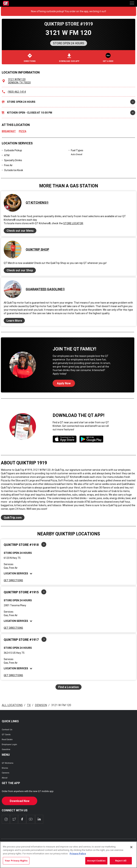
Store (68, 102)
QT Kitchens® (37, 203)
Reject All (121, 863)
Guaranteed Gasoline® (45, 289)
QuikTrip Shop (37, 249)
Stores (5, 768)
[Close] (131, 849)
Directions (30, 58)
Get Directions (13, 580)
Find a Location (68, 687)
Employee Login (9, 744)
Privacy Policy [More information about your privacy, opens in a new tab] (78, 856)
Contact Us (7, 730)
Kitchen (68, 113)
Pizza (23, 131)
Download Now (20, 801)
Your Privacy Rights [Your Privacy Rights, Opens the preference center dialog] (16, 863)
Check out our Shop (20, 270)
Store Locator (73, 223)
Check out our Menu (20, 231)
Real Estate (7, 739)
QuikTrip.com (13, 518)
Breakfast (9, 131)
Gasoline (6, 749)
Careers (5, 773)
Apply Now (64, 383)
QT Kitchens (8, 763)
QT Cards (6, 734)
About (5, 778)
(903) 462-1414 (17, 92)
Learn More (14, 321)
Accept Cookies (96, 863)
